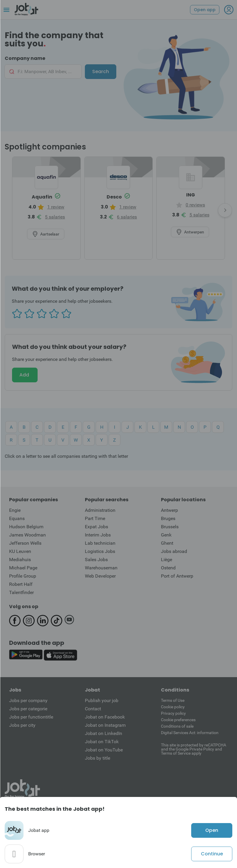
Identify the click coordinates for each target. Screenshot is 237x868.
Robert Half (21, 584)
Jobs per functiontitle (31, 717)
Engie (15, 510)
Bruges (168, 518)
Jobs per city (22, 725)
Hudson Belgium (26, 527)
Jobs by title (98, 758)
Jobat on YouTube (104, 750)
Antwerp (169, 510)
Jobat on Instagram (105, 725)
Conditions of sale (177, 726)
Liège (167, 560)
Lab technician (100, 543)
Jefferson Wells (25, 543)
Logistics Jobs (100, 551)
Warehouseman (101, 568)
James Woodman (27, 535)
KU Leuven (20, 551)
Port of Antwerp (177, 576)
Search (101, 72)
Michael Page (23, 568)
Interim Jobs (98, 535)
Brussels (170, 527)
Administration (100, 510)
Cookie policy (173, 707)
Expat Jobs (96, 527)
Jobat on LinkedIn (104, 733)
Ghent (167, 543)
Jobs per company (28, 700)
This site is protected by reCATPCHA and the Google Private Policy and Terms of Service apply (194, 749)
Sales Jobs (96, 560)
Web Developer (100, 576)
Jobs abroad (174, 551)
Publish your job (102, 700)
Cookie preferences (178, 720)
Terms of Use (173, 700)
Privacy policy (173, 713)
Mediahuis (20, 560)
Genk (166, 535)
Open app (205, 10)
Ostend (168, 568)
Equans (17, 518)
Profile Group (23, 576)
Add (25, 375)
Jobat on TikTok (102, 742)
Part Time (95, 518)
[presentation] (225, 210)
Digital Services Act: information (190, 733)
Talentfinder (21, 592)
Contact (93, 709)
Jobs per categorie (28, 709)
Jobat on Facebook (105, 717)
